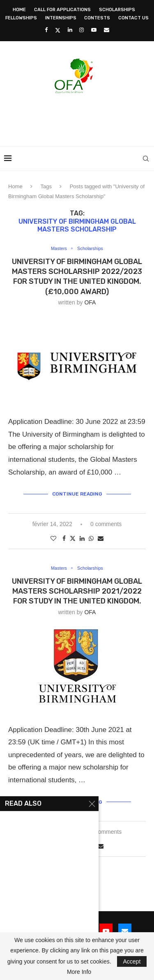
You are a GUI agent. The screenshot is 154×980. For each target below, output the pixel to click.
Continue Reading (77, 494)
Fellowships (21, 18)
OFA (90, 302)
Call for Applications (62, 10)
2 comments (106, 832)
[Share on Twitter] (73, 538)
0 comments (106, 524)
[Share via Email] (101, 538)
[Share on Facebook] (64, 538)
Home (19, 10)
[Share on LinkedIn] (82, 538)
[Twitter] (58, 30)
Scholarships (117, 10)
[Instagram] (82, 30)
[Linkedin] (70, 30)
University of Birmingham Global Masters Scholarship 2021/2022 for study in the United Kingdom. (77, 591)
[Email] (107, 30)
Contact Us (133, 18)
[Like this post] (53, 538)
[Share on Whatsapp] (91, 538)
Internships (61, 18)
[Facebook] (46, 30)
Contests (97, 18)
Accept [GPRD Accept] (132, 961)
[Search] (146, 159)
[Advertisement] (79, 117)
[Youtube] (94, 30)
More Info (79, 972)
